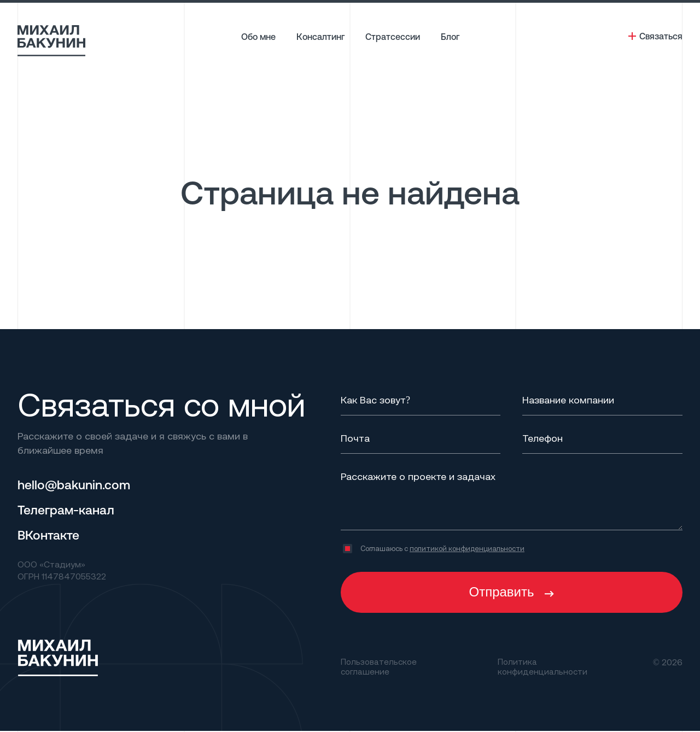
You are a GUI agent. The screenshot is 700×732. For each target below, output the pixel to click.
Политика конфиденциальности (544, 667)
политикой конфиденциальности (467, 548)
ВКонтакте (50, 535)
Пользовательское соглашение (380, 667)
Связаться (661, 36)
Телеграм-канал (68, 510)
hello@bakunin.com (76, 484)
